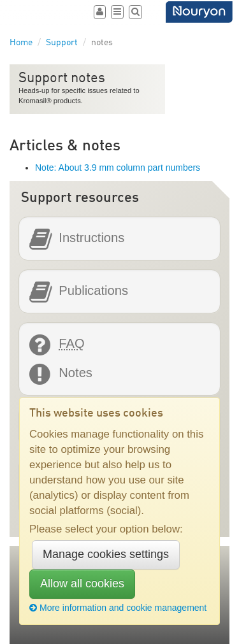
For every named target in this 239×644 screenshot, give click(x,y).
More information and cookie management (118, 608)
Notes (76, 373)
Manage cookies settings (106, 554)
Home (21, 43)
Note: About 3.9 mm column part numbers (118, 168)
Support (62, 43)
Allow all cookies (82, 583)
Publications (93, 291)
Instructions (91, 238)
